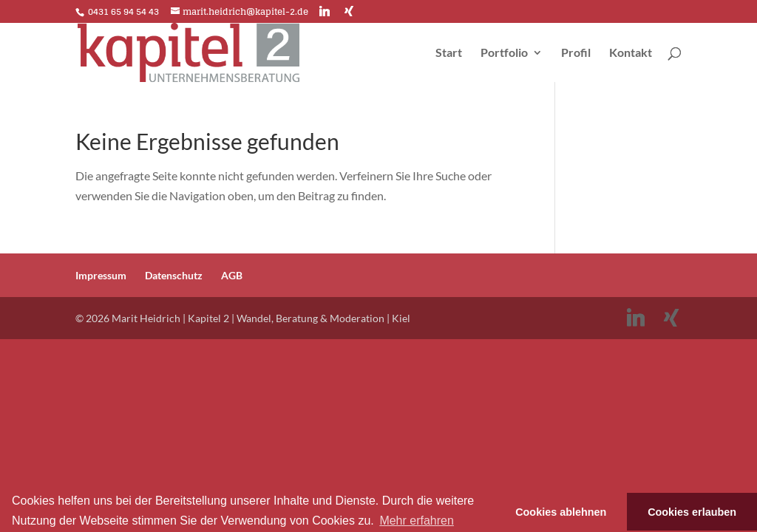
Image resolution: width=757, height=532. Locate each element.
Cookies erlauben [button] (692, 512)
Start (449, 53)
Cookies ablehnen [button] (561, 512)
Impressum (101, 275)
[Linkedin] (325, 11)
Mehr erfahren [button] (417, 521)
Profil (576, 53)
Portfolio (504, 53)
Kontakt (631, 53)
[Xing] (349, 11)
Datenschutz (174, 275)
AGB (232, 275)
